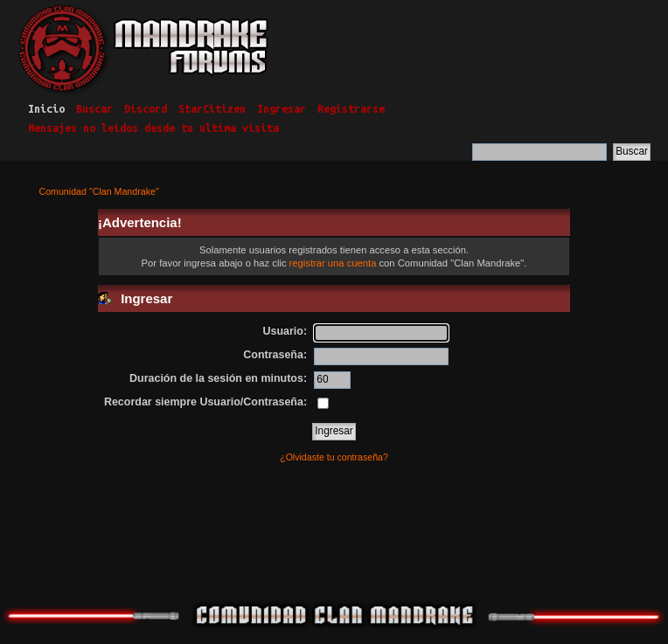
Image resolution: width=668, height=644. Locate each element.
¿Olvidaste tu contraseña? (334, 457)
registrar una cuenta (333, 263)
